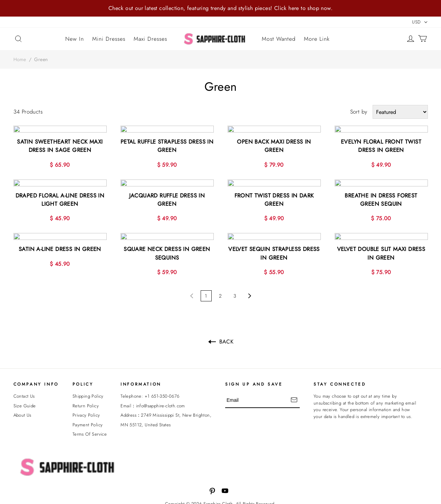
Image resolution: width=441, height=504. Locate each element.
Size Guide (25, 403)
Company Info (36, 381)
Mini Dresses (109, 39)
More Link (317, 39)
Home (20, 59)
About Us (22, 412)
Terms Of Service (90, 431)
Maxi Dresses (150, 39)
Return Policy (86, 403)
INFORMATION (141, 381)
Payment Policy (88, 422)
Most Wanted (279, 39)
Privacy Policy (86, 412)
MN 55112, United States (146, 422)
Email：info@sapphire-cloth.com (153, 403)
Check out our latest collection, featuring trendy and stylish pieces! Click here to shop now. (220, 8)
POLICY (83, 381)
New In (75, 39)
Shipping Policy (88, 393)
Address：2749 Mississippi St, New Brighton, (166, 412)
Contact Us (24, 393)
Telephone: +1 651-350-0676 (150, 393)
